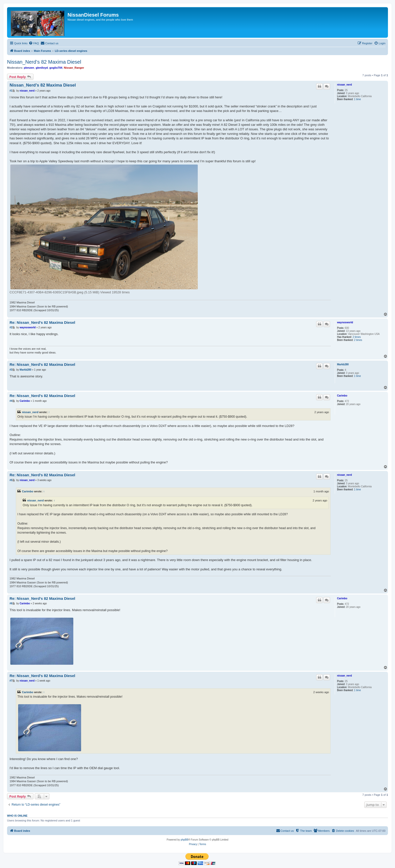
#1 (11, 91)
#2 (11, 327)
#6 (11, 603)
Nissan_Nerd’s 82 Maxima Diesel (44, 62)
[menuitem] (34, 43)
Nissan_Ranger (74, 68)
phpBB (184, 840)
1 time (357, 99)
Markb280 (343, 364)
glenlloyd (42, 68)
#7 (11, 681)
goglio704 (56, 68)
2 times (357, 337)
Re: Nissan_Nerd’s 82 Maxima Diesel (42, 322)
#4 (11, 401)
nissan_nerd (344, 85)
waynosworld (345, 322)
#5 (11, 480)
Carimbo (342, 396)
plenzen (29, 68)
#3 (11, 370)
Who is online (17, 816)
